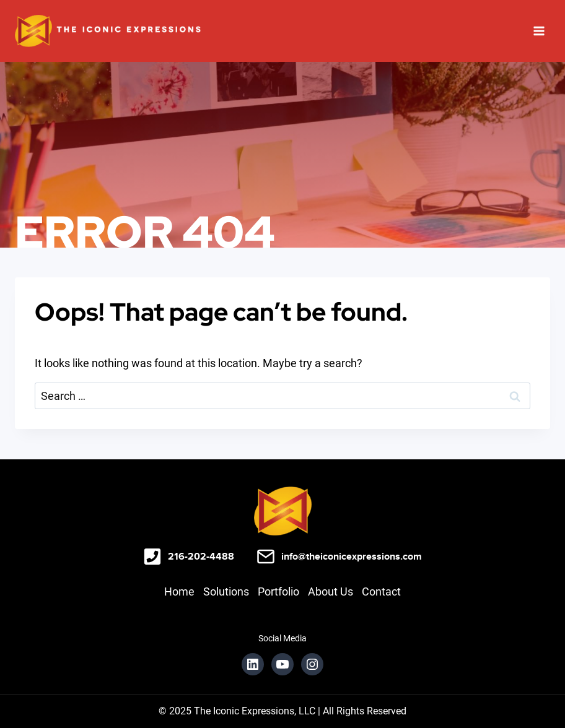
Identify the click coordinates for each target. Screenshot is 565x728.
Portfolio (278, 591)
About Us (331, 591)
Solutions (226, 591)
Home (179, 591)
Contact (381, 591)
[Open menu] (539, 31)
